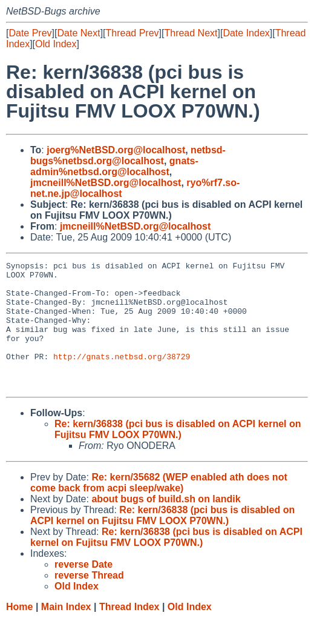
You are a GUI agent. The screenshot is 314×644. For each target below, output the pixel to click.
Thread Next (191, 33)
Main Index (66, 632)
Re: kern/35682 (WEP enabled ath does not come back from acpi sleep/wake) (159, 508)
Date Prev (30, 33)
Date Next (78, 33)
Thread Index (129, 632)
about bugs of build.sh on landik (166, 524)
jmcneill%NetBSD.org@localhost (106, 183)
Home (19, 632)
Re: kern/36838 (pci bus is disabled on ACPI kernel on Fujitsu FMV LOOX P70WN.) (178, 455)
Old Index (56, 44)
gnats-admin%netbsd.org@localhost (114, 166)
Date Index (246, 33)
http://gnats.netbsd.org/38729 (122, 376)
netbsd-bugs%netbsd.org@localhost (128, 155)
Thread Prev (132, 33)
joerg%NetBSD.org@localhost (116, 150)
